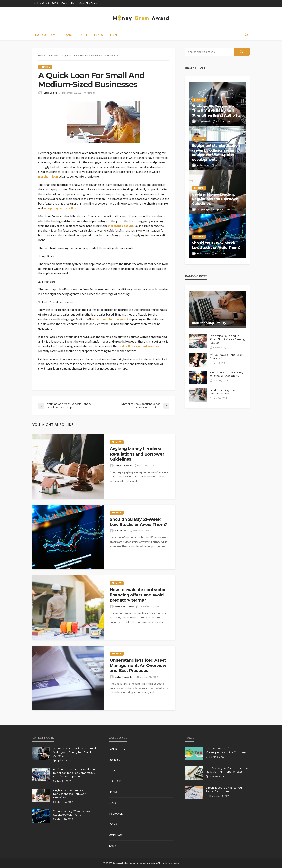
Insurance (116, 814)
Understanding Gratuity (209, 323)
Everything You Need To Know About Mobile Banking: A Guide (228, 339)
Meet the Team (88, 3)
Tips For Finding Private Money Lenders (224, 392)
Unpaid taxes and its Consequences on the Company (226, 750)
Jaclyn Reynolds (123, 465)
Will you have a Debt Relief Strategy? (226, 356)
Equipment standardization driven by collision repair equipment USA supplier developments (216, 152)
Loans (113, 35)
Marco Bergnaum (124, 606)
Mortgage (116, 835)
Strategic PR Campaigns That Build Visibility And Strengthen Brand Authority (216, 111)
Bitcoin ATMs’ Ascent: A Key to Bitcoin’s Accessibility (227, 374)
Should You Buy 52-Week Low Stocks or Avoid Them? (138, 522)
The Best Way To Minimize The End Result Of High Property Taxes (227, 770)
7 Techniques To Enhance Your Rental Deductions (224, 789)
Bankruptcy (45, 35)
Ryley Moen (121, 531)
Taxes (98, 35)
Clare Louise (50, 93)
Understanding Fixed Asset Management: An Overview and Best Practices (138, 665)
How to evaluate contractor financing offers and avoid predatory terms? (138, 595)
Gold (112, 803)
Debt (84, 35)
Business (199, 100)
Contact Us (68, 3)
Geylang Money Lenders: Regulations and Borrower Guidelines (137, 454)
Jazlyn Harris (204, 121)
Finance (67, 35)
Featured (115, 781)
